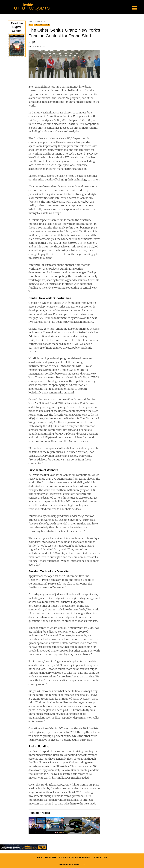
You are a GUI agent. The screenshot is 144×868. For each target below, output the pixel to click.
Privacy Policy (101, 857)
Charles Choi (39, 47)
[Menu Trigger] (134, 8)
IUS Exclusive (42, 25)
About (40, 857)
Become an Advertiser (81, 857)
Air (31, 25)
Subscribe (63, 857)
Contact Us (51, 857)
